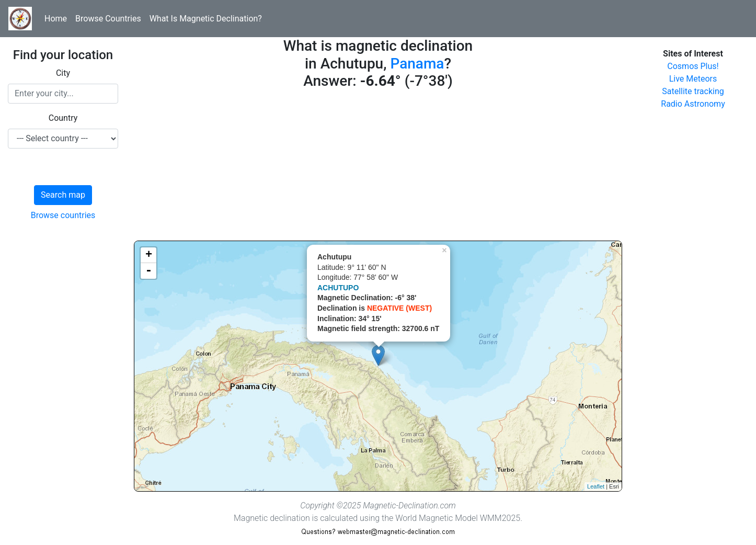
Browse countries (63, 215)
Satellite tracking (693, 91)
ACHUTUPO (338, 288)
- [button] (148, 271)
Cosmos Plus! (693, 66)
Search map (63, 195)
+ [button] (149, 255)
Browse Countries (108, 19)
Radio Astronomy (693, 104)
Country (63, 118)
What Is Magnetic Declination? (206, 19)
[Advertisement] (378, 167)
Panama (417, 64)
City (63, 73)
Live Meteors (693, 79)
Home (56, 19)
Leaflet (596, 486)
